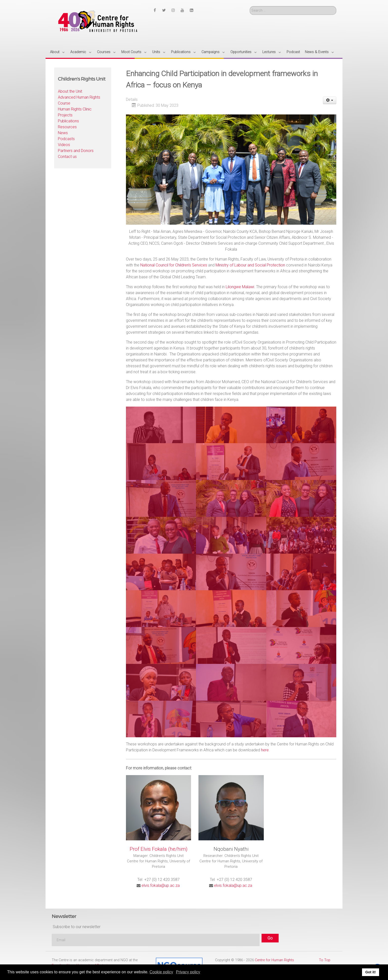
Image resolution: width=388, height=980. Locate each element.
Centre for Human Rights (274, 960)
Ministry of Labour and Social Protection (250, 265)
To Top (325, 960)
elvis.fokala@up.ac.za (161, 885)
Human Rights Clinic (75, 109)
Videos (64, 145)
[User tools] (330, 100)
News (63, 133)
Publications (68, 121)
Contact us (67, 157)
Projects (65, 115)
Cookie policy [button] (161, 972)
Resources (67, 127)
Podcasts (66, 139)
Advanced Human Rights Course (79, 100)
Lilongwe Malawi (240, 287)
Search (250, 6)
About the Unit (70, 91)
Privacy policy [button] (188, 972)
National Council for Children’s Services (174, 265)
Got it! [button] (370, 972)
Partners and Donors (76, 151)
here (265, 750)
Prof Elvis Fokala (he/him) (159, 849)
